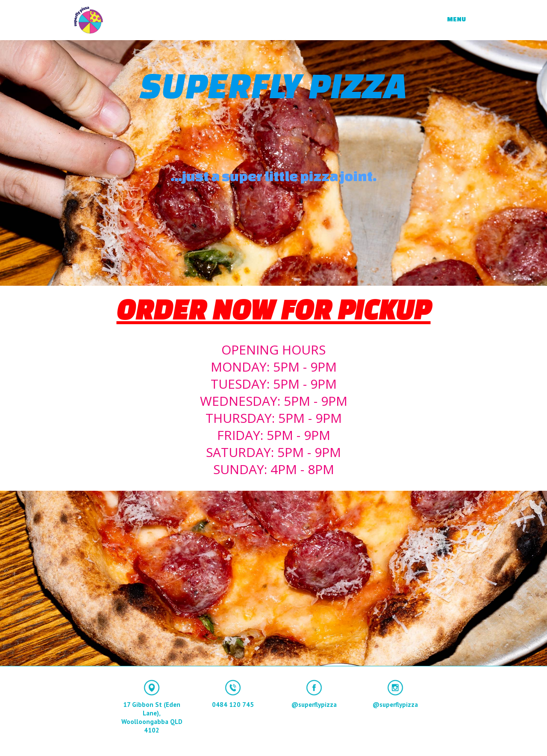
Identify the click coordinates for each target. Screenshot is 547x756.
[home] (88, 20)
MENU (456, 19)
